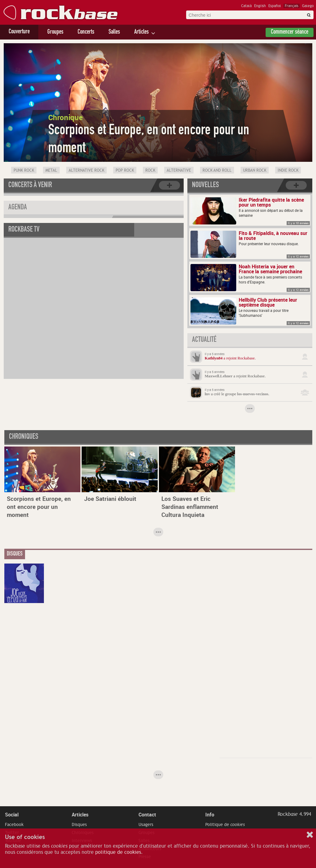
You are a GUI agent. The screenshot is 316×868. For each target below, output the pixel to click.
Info (210, 815)
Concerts (86, 32)
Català (246, 6)
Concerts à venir (30, 186)
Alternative (179, 170)
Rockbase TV (24, 230)
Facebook (14, 824)
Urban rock (255, 170)
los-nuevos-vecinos (253, 394)
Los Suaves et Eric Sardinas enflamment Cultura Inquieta (190, 507)
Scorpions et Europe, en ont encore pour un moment (39, 507)
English (260, 6)
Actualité (204, 340)
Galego (308, 6)
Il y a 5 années (215, 354)
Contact (147, 815)
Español (275, 6)
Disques (79, 824)
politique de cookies (118, 852)
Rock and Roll (217, 170)
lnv (207, 394)
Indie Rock (288, 170)
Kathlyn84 (214, 358)
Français (292, 6)
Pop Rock (125, 170)
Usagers (146, 824)
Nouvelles (205, 186)
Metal (51, 170)
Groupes (55, 32)
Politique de (225, 824)
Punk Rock (24, 170)
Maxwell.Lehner (219, 376)
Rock (150, 170)
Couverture (19, 32)
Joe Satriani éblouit (110, 499)
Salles (114, 32)
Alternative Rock (86, 170)
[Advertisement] (240, 656)
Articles (141, 32)
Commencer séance (290, 32)
